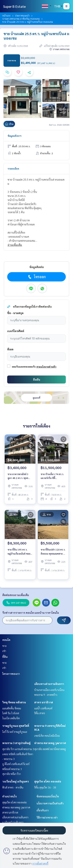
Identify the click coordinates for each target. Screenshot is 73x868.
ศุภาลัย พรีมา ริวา (12, 774)
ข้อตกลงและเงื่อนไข (48, 796)
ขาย (4, 646)
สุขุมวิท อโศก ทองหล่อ (48, 781)
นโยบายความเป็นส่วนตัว (50, 803)
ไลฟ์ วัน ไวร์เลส (11, 713)
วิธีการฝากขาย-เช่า (47, 817)
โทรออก (36, 277)
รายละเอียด (13, 169)
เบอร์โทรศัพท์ (16, 331)
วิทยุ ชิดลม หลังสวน (14, 702)
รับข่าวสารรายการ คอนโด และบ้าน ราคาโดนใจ (31, 613)
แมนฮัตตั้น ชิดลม (12, 708)
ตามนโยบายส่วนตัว (46, 367)
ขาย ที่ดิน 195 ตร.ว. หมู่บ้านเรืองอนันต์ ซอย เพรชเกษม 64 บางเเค (19, 552)
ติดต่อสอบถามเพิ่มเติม (16, 595)
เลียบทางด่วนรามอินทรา (49, 684)
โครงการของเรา (11, 674)
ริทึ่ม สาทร (40, 713)
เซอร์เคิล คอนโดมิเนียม (47, 736)
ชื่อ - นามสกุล (15, 313)
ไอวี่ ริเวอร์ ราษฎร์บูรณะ (15, 732)
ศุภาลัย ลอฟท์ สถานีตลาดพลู (50, 749)
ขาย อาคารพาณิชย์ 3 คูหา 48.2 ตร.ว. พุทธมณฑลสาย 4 (18, 476)
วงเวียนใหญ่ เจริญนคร (16, 781)
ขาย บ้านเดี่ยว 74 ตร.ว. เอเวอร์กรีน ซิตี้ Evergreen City (52, 476)
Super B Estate (14, 6)
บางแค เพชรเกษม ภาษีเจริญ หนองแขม (21, 19)
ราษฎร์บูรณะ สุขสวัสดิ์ (16, 726)
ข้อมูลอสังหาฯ (15, 136)
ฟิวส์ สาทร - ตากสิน (13, 787)
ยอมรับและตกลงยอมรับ (24, 367)
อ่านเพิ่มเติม (15, 245)
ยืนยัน (37, 379)
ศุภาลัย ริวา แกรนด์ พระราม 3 (18, 749)
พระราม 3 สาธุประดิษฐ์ (16, 743)
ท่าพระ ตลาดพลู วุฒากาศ (50, 743)
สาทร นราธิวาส (44, 702)
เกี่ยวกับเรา (43, 810)
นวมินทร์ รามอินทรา (13, 822)
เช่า (4, 651)
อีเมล (10, 349)
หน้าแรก (6, 16)
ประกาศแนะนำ (22, 16)
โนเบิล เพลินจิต (11, 718)
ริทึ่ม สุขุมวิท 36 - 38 (45, 787)
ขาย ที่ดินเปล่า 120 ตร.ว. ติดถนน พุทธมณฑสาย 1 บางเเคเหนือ (53, 552)
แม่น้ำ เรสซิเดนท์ (43, 708)
